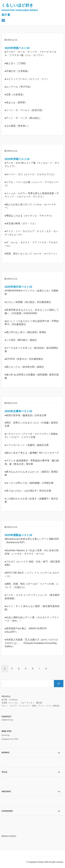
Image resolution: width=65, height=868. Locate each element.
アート (41, 706)
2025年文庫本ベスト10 (18, 411)
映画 (34, 706)
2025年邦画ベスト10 (17, 48)
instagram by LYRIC (10, 739)
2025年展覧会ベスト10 (18, 535)
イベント (50, 706)
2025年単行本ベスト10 (18, 287)
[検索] (59, 684)
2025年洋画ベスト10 (17, 159)
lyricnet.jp (6, 735)
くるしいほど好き (20, 10)
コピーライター (27, 703)
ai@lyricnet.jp (7, 720)
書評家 (39, 703)
